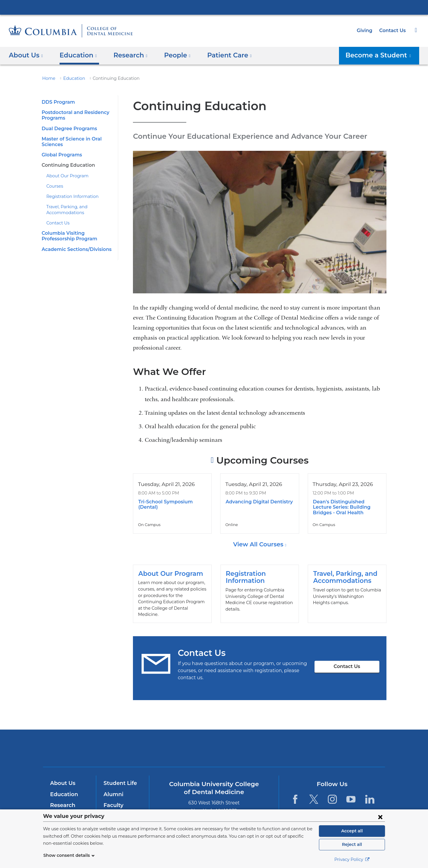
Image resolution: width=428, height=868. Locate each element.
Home (48, 78)
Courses (54, 186)
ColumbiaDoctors (299, 743)
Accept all (352, 831)
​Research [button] (126, 55)
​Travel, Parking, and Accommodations (347, 591)
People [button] (171, 55)
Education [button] (76, 55)
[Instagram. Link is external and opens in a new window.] (332, 794)
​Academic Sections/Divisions (74, 249)
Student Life (119, 778)
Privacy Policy (352, 859)
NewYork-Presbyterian (214, 747)
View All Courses (259, 544)
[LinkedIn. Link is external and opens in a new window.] (370, 794)
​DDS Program (57, 102)
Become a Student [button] (382, 55)
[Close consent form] (380, 817)
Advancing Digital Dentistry (256, 502)
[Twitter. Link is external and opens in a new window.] (314, 794)
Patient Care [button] (221, 55)
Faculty (113, 800)
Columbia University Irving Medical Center (214, 7)
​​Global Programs (61, 155)
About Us (62, 778)
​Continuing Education (66, 165)
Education (71, 78)
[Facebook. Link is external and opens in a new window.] (295, 794)
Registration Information (69, 196)
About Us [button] (26, 55)
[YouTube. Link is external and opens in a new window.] (351, 794)
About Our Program (65, 176)
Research (62, 800)
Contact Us (393, 30)
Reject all (352, 844)
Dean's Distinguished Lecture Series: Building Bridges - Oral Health (346, 507)
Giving (366, 30)
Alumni (112, 789)
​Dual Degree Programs (67, 129)
